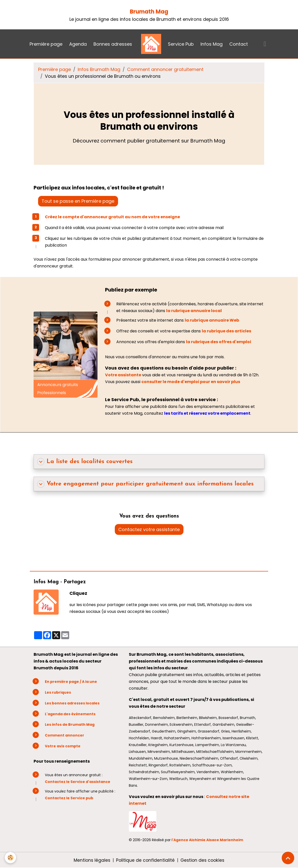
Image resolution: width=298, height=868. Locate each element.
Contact (239, 44)
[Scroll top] (288, 858)
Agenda (78, 44)
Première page (46, 44)
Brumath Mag (149, 12)
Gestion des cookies (203, 860)
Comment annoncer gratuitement (165, 69)
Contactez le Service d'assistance (78, 782)
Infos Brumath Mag (99, 69)
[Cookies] (11, 858)
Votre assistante (123, 375)
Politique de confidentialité (145, 860)
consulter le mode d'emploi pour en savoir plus (191, 382)
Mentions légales (91, 860)
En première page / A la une (71, 682)
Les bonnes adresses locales (72, 703)
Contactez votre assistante (149, 529)
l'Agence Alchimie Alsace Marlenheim (207, 840)
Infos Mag (212, 44)
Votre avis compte (63, 746)
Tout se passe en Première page (78, 201)
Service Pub (181, 44)
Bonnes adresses (113, 44)
